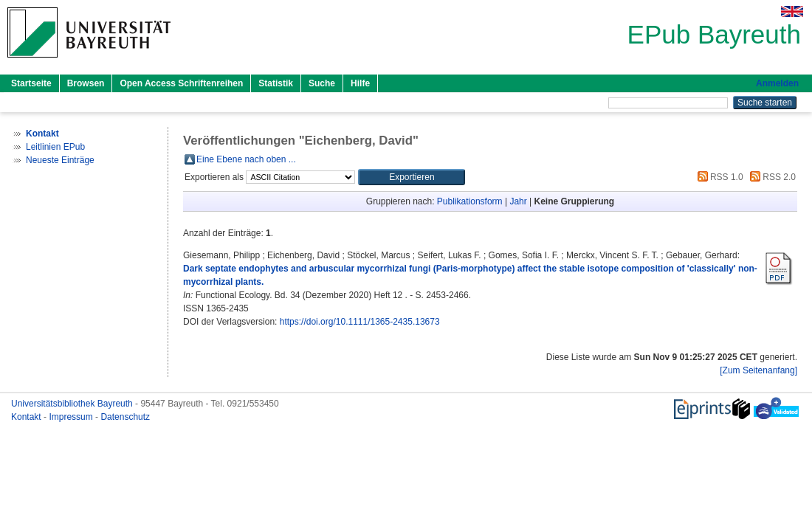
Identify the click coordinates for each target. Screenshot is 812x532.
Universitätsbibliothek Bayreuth (73, 404)
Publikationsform (470, 201)
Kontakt (27, 417)
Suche (322, 83)
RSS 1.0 (718, 177)
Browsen (86, 83)
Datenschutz (125, 417)
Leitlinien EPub (55, 147)
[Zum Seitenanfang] (758, 370)
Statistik (276, 83)
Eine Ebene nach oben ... (246, 159)
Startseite (31, 83)
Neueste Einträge (60, 160)
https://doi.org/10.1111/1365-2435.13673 (360, 322)
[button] (412, 177)
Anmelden (777, 83)
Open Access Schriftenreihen (181, 83)
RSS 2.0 (771, 177)
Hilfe (360, 83)
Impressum (72, 417)
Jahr (518, 201)
